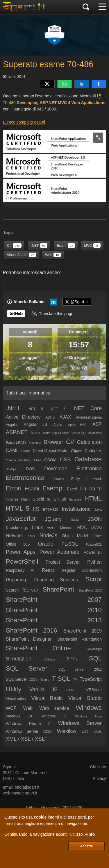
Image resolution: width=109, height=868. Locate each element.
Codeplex (93, 451)
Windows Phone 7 (28, 724)
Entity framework (86, 479)
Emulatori (58, 479)
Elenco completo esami (24, 122)
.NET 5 (35, 409)
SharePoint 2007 (54, 600)
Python (94, 562)
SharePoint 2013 (54, 620)
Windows (89, 708)
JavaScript (21, 519)
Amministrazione (89, 417)
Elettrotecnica (25, 478)
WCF (11, 708)
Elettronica (89, 469)
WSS (85, 732)
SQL (95, 658)
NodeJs (48, 535)
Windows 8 (54, 716)
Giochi (38, 499)
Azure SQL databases (87, 433)
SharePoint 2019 (83, 631)
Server (31, 590)
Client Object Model (51, 451)
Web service (54, 708)
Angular (12, 425)
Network (14, 536)
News (31, 536)
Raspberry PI (20, 570)
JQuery (53, 519)
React (48, 570)
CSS (66, 460)
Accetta (86, 846)
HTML (93, 498)
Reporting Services (56, 580)
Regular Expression (82, 570)
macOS (51, 528)
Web (28, 708)
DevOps (11, 469)
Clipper (76, 451)
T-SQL (61, 679)
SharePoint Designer (29, 639)
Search (12, 590)
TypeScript (91, 679)
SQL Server (27, 668)
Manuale (67, 528)
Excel (72, 489)
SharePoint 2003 (90, 591)
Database (88, 459)
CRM (37, 460)
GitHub (60, 499)
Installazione (76, 509)
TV (75, 680)
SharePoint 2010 (54, 610)
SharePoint (58, 589)
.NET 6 (58, 409)
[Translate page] (52, 314)
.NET (13, 408)
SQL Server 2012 (80, 669)
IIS (36, 509)
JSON (95, 519)
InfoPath (51, 509)
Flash (25, 499)
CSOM (50, 460)
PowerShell (22, 561)
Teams (45, 680)
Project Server (63, 562)
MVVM (97, 528)
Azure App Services (56, 433)
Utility (14, 689)
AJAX (65, 417)
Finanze (12, 499)
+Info (90, 834)
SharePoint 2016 (32, 630)
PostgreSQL (94, 545)
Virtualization (16, 699)
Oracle (46, 544)
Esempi (53, 488)
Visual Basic (47, 698)
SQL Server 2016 (22, 679)
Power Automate (60, 552)
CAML (12, 450)
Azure (35, 433)
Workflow (67, 731)
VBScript (94, 690)
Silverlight (94, 649)
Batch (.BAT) (16, 443)
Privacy (99, 778)
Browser (53, 442)
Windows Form (89, 716)
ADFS (50, 417)
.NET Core (87, 408)
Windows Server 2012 (29, 731)
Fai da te (91, 489)
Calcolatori (89, 442)
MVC (83, 527)
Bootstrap (35, 443)
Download (56, 469)
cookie (40, 817)
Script (94, 579)
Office (97, 536)
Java (98, 510)
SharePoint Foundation (79, 639)
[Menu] (102, 7)
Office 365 (18, 544)
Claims (26, 451)
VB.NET (72, 690)
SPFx (72, 659)
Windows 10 (19, 716)
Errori (14, 488)
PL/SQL (70, 544)
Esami (32, 489)
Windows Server (80, 723)
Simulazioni (19, 659)
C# (70, 442)
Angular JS (36, 424)
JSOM (75, 520)
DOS (30, 469)
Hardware (75, 500)
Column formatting (18, 460)
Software (50, 659)
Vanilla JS (43, 690)
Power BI (93, 552)
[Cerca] (86, 7)
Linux (37, 527)
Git (49, 500)
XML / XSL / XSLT (27, 739)
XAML (98, 732)
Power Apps (21, 552)
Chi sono (98, 767)
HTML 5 (18, 509)
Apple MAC (77, 425)
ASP (97, 424)
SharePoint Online (38, 648)
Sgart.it (9, 767)
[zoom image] (98, 138)
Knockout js (17, 528)
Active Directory (23, 417)
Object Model (75, 536)
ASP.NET (17, 432)
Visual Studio (85, 698)
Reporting (16, 580)
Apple (58, 425)
